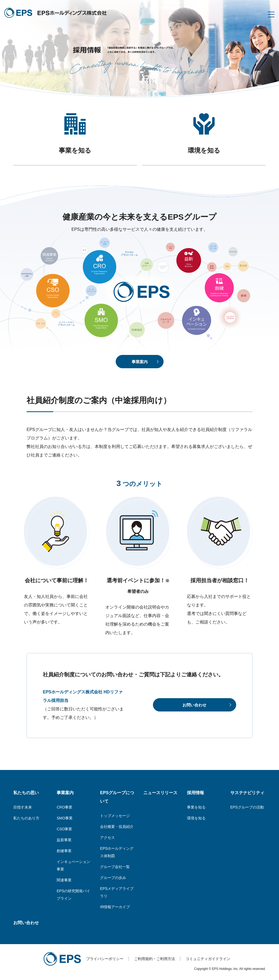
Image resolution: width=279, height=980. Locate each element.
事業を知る (196, 807)
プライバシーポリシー (105, 959)
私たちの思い (26, 793)
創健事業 (64, 851)
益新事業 (64, 840)
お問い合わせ (26, 923)
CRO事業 (64, 807)
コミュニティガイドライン (208, 959)
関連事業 (64, 880)
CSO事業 (64, 829)
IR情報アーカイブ (115, 907)
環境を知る (196, 818)
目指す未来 (23, 807)
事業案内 (65, 793)
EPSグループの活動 (247, 807)
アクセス (107, 837)
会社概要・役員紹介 (117, 827)
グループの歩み (113, 878)
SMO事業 (65, 818)
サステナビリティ (247, 793)
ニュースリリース (160, 793)
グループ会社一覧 (115, 867)
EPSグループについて (117, 797)
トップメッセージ (115, 816)
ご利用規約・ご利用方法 (155, 959)
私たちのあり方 (26, 818)
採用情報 (195, 793)
